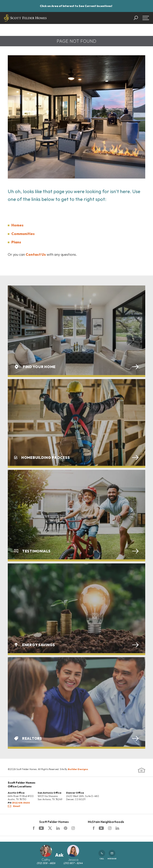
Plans (16, 242)
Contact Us (36, 254)
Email (14, 806)
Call (102, 855)
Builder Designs (78, 769)
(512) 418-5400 (21, 803)
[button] (138, 18)
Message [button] (112, 855)
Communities (23, 234)
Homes (17, 225)
